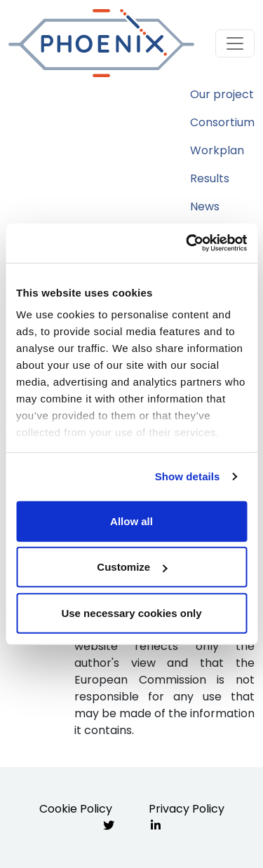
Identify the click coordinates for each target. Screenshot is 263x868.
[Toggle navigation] (235, 43)
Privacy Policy (187, 809)
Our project (222, 94)
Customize (132, 567)
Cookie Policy (76, 809)
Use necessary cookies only (131, 612)
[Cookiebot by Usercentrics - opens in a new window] (187, 243)
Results (210, 178)
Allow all (131, 521)
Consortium (222, 122)
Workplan (217, 150)
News (205, 206)
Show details (188, 476)
